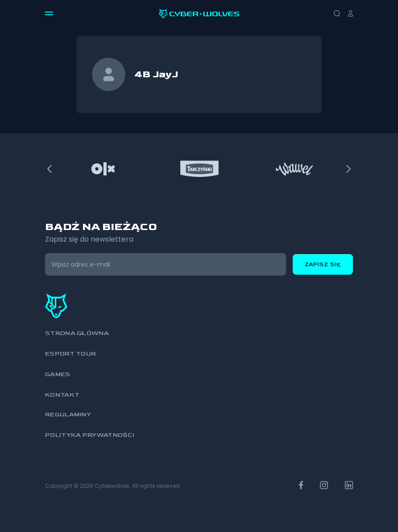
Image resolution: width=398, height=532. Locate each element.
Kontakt (62, 395)
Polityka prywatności (90, 435)
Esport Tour (70, 354)
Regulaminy (68, 414)
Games (58, 374)
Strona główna (77, 333)
